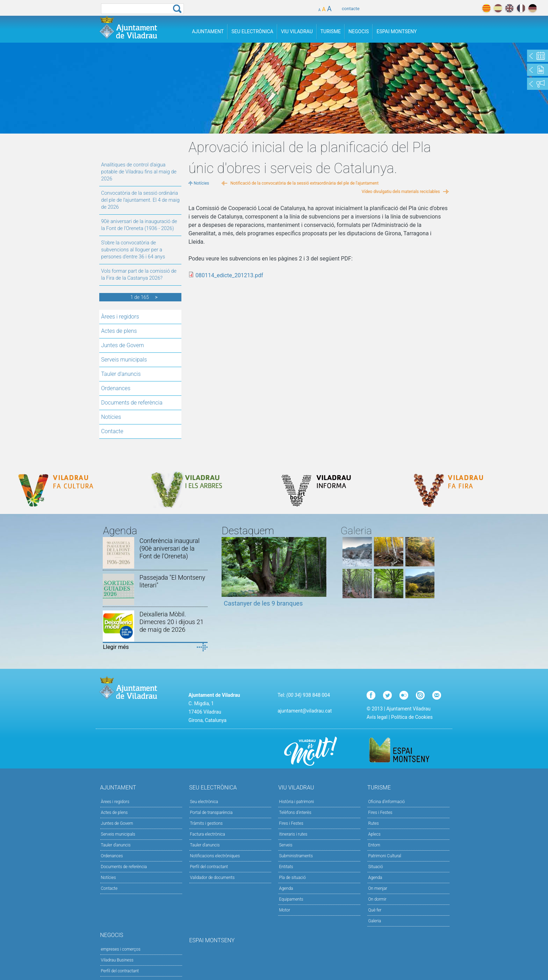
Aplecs (374, 834)
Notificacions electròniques (215, 856)
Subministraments (296, 856)
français (521, 8)
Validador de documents (212, 878)
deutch (532, 8)
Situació (375, 867)
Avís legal (377, 717)
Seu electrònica (204, 802)
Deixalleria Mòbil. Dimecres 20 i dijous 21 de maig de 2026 (171, 622)
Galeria (374, 921)
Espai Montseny (396, 31)
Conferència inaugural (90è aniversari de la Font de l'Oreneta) (170, 548)
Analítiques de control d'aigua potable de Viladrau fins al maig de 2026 (139, 172)
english (509, 8)
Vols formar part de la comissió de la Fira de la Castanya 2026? (139, 275)
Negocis (359, 31)
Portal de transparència (211, 813)
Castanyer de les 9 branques (263, 603)
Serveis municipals (124, 360)
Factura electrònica (208, 834)
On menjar (377, 888)
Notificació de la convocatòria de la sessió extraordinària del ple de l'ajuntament (304, 183)
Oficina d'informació (386, 802)
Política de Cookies (412, 717)
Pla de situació (292, 878)
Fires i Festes (291, 823)
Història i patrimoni (296, 802)
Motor (284, 910)
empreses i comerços (121, 949)
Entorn (374, 845)
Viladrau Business (117, 960)
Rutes (373, 823)
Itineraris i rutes (293, 834)
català (486, 8)
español (498, 8)
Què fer (375, 910)
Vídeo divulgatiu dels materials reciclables (401, 192)
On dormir (377, 899)
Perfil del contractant (209, 867)
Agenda (286, 888)
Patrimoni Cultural (384, 856)
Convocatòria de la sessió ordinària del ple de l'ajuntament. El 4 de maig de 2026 (140, 200)
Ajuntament (208, 31)
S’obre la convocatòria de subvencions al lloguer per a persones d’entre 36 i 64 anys (133, 250)
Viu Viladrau (297, 31)
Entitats (286, 867)
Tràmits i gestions (207, 823)
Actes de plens (119, 331)
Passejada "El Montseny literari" (172, 581)
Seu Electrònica (252, 31)
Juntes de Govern (122, 345)
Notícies (111, 417)
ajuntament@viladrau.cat (305, 711)
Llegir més (116, 647)
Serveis (286, 845)
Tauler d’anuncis (205, 845)
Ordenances (116, 388)
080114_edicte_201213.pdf (229, 275)
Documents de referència (132, 403)
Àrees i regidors (120, 317)
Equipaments (291, 899)
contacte (351, 9)
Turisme (331, 31)
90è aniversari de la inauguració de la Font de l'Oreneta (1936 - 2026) (139, 225)
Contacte (112, 431)
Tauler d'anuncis (121, 374)
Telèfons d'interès (295, 813)
